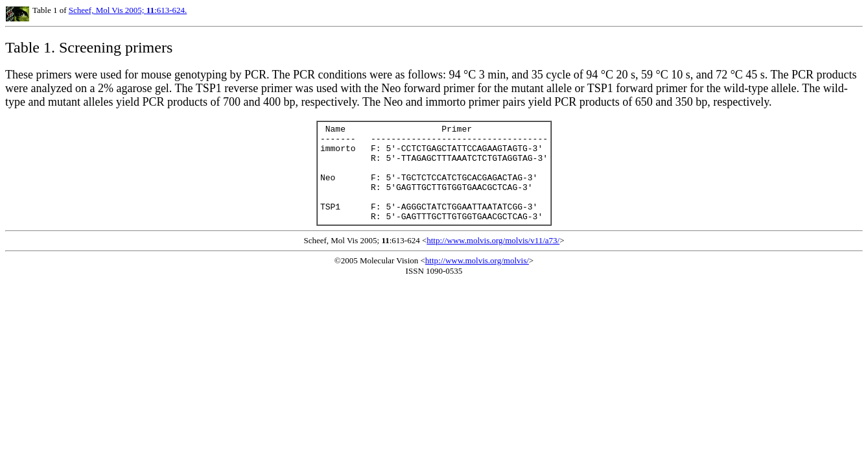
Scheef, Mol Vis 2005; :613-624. (128, 10)
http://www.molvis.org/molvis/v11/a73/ (493, 260)
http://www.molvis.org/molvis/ (477, 280)
